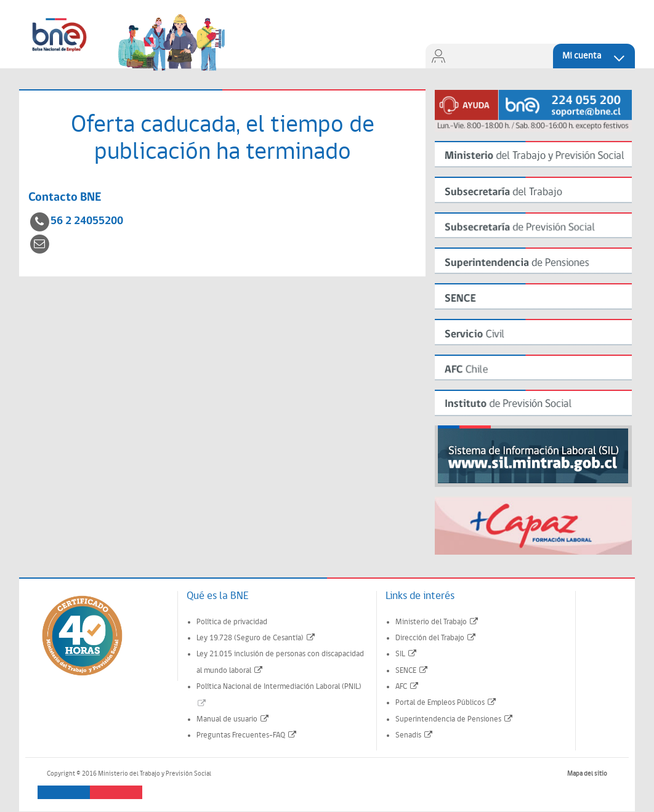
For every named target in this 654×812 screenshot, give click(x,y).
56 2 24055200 (87, 221)
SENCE (412, 671)
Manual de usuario (233, 719)
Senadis (414, 735)
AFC (407, 687)
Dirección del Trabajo (436, 638)
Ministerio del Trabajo (437, 622)
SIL (406, 654)
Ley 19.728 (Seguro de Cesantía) (256, 638)
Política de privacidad (232, 622)
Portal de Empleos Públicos (446, 703)
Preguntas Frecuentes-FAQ (247, 735)
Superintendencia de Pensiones (454, 719)
